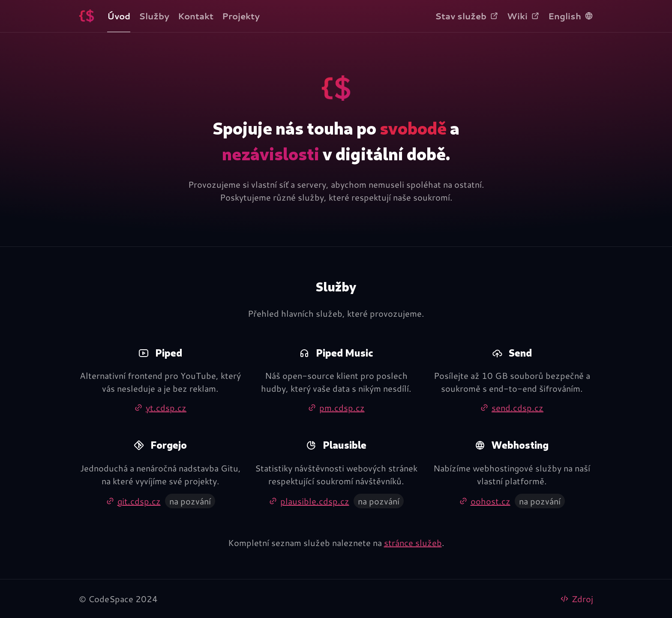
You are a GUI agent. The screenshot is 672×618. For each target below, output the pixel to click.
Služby (154, 16)
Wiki (523, 16)
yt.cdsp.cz (160, 408)
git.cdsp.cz (133, 501)
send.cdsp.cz (512, 408)
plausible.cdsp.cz (309, 501)
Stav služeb (467, 16)
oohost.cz (485, 501)
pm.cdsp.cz (336, 408)
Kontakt (196, 16)
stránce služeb (413, 543)
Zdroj (577, 599)
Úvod (119, 16)
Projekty (241, 16)
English (571, 16)
